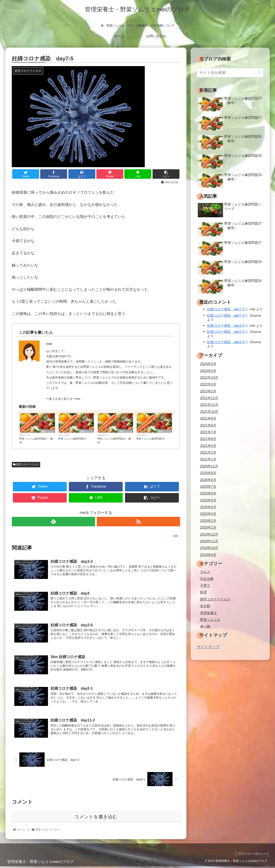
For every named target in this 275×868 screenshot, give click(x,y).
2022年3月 (208, 384)
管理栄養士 (209, 613)
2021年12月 (209, 398)
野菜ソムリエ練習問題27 (72, 439)
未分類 (205, 606)
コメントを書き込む (96, 818)
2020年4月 (208, 507)
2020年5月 (208, 500)
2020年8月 (208, 480)
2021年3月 (208, 452)
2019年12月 (209, 534)
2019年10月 (209, 548)
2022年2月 (208, 391)
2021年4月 (208, 446)
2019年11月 (209, 541)
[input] (230, 73)
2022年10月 (209, 377)
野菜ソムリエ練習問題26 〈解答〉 (114, 441)
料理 (203, 592)
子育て (205, 585)
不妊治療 (207, 579)
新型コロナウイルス (26, 464)
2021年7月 (208, 432)
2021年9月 (208, 418)
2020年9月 (208, 473)
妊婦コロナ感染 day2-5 (226, 325)
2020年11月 (209, 466)
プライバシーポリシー (251, 855)
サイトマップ (208, 647)
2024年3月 (208, 364)
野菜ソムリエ (48, 431)
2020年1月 (208, 527)
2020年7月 (208, 487)
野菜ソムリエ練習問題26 (150, 439)
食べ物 (205, 626)
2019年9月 (208, 555)
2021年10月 (209, 412)
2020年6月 (208, 493)
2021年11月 (209, 405)
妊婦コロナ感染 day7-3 (226, 309)
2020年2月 (208, 521)
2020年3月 (208, 514)
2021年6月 (208, 439)
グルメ (205, 572)
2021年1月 (208, 459)
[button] (259, 73)
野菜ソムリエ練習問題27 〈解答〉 (36, 441)
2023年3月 (208, 371)
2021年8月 (208, 425)
